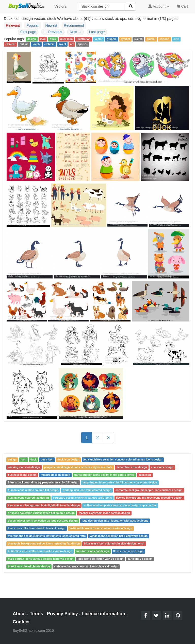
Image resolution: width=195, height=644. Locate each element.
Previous (53, 32)
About (19, 614)
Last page (97, 32)
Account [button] (159, 6)
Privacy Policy (62, 614)
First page (28, 32)
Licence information (103, 614)
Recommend (74, 25)
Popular (32, 25)
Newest (51, 25)
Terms (36, 614)
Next (76, 32)
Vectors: (61, 6)
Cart (182, 6)
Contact (21, 622)
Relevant (13, 25)
